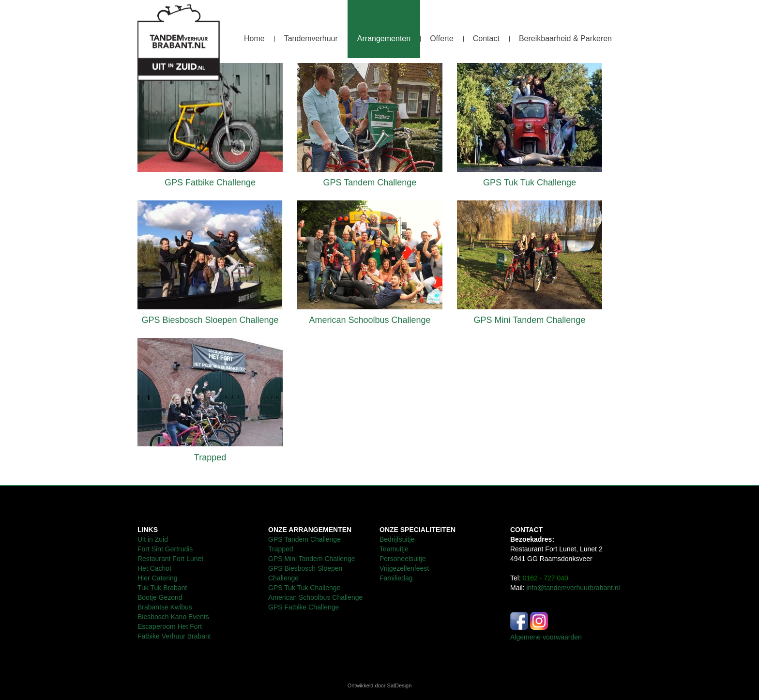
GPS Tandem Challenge (370, 183)
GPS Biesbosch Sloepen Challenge (210, 320)
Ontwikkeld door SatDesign (380, 685)
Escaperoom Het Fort (170, 626)
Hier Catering (157, 578)
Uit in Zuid (153, 539)
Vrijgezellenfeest (404, 568)
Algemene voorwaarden (546, 637)
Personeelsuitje (403, 559)
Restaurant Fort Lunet (170, 559)
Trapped (210, 457)
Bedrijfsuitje (397, 539)
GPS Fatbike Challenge (210, 183)
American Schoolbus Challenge (370, 320)
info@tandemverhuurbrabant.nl (573, 588)
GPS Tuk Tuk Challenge (530, 183)
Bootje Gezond (160, 597)
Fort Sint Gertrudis (165, 549)
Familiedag (396, 578)
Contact (486, 38)
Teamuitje (394, 549)
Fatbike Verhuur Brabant (174, 636)
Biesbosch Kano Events (173, 617)
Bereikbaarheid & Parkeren (565, 38)
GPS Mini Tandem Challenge (530, 320)
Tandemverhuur (311, 38)
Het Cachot (155, 568)
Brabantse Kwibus (165, 607)
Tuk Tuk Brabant (162, 588)
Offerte (442, 38)
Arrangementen (384, 38)
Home (254, 38)
